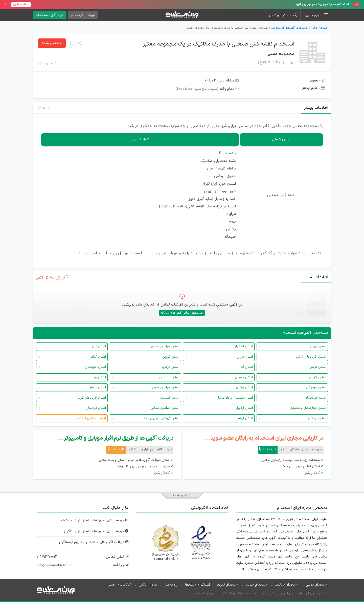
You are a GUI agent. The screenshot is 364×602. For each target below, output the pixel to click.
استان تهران (318, 347)
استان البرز (99, 347)
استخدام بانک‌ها (287, 585)
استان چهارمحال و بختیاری (308, 408)
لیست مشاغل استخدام (90, 418)
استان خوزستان (95, 367)
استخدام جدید (257, 585)
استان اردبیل (244, 408)
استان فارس (245, 357)
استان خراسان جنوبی (165, 388)
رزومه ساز (171, 585)
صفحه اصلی (320, 28)
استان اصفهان (243, 347)
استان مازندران (169, 377)
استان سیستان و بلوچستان (234, 398)
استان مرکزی (171, 367)
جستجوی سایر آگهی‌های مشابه (182, 313)
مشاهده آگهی (21, 4)
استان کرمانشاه (316, 398)
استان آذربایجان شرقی (311, 357)
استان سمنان (97, 388)
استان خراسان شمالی (165, 408)
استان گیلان (98, 357)
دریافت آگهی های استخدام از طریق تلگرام (96, 531)
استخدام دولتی (316, 585)
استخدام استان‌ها (197, 585)
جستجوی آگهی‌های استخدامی (290, 28)
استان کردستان (96, 408)
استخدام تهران (228, 585)
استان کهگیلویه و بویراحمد (161, 418)
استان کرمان (318, 367)
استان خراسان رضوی (165, 347)
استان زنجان (318, 377)
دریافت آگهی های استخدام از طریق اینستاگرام (93, 542)
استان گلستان (170, 398)
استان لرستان (317, 418)
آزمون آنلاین (148, 585)
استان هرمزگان (316, 388)
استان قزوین (171, 357)
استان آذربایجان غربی (91, 398)
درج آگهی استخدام (50, 15)
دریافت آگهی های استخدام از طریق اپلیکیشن (94, 520)
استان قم (247, 367)
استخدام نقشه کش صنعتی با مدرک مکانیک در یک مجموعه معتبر (219, 44)
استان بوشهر (244, 388)
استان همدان (244, 377)
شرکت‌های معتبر (120, 585)
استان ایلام (245, 418)
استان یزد (99, 377)
